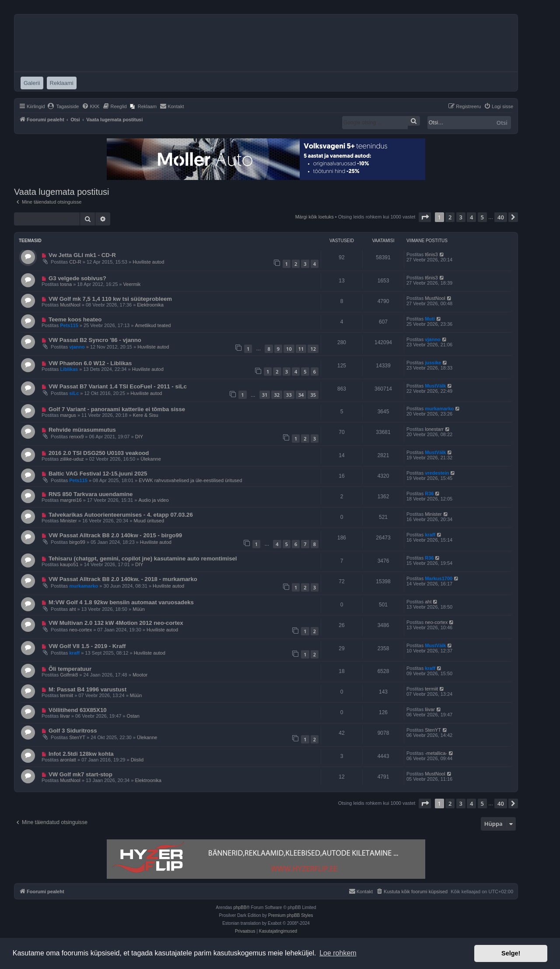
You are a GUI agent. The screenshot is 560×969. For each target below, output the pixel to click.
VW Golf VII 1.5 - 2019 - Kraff (87, 646)
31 (265, 395)
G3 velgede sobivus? (77, 278)
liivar (65, 716)
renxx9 (76, 437)
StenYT (77, 737)
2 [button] (450, 217)
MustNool (70, 305)
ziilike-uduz (72, 459)
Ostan (133, 716)
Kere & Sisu (146, 415)
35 (313, 395)
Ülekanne (150, 459)
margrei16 (71, 500)
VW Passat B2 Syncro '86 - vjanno (95, 340)
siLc (74, 393)
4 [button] (471, 217)
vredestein (437, 473)
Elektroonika (150, 305)
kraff (430, 535)
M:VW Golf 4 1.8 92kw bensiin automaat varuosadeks (121, 602)
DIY (139, 437)
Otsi (502, 123)
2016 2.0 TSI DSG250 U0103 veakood (99, 453)
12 (313, 349)
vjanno (77, 347)
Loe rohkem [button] (338, 953)
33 (289, 395)
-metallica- (436, 753)
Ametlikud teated (153, 325)
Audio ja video (153, 500)
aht (72, 609)
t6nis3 (431, 254)
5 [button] (482, 217)
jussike (433, 363)
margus (68, 415)
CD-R (75, 262)
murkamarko (439, 409)
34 (301, 395)
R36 (429, 493)
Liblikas (69, 369)
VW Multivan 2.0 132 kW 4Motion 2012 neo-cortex (116, 623)
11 (301, 349)
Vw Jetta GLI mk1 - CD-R (82, 255)
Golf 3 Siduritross (73, 731)
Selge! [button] (511, 953)
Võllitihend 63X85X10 (78, 710)
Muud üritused (149, 521)
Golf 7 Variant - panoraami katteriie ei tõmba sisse (117, 409)
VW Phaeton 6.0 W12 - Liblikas (90, 363)
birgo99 (77, 542)
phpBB (240, 907)
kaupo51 (69, 564)
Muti (430, 319)
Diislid (137, 760)
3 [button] (461, 217)
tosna (66, 284)
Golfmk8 (69, 675)
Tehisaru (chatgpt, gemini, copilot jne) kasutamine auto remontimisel (143, 558)
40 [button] (501, 217)
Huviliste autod (148, 262)
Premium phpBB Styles (291, 915)
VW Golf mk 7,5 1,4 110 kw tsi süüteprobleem (110, 299)
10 (289, 349)
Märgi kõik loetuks (315, 217)
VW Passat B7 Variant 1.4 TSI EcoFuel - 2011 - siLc (118, 386)
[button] (425, 217)
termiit (66, 695)
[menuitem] (63, 106)
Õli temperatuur (70, 669)
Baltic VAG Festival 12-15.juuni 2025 (98, 474)
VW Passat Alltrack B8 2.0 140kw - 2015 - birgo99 (115, 535)
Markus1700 (439, 578)
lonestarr (434, 429)
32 (277, 395)
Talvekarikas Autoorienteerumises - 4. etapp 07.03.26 (121, 515)
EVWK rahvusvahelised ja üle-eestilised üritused (190, 480)
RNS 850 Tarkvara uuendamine (91, 494)
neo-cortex (80, 630)
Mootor (140, 675)
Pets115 (69, 325)
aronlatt (68, 760)
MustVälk (435, 386)
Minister (68, 521)
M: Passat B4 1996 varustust (87, 689)
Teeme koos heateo (75, 319)
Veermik (132, 284)
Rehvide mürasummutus (82, 430)
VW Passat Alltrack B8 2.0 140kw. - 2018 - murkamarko (123, 579)
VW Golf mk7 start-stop (80, 774)
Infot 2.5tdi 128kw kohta (81, 754)
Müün (139, 609)
